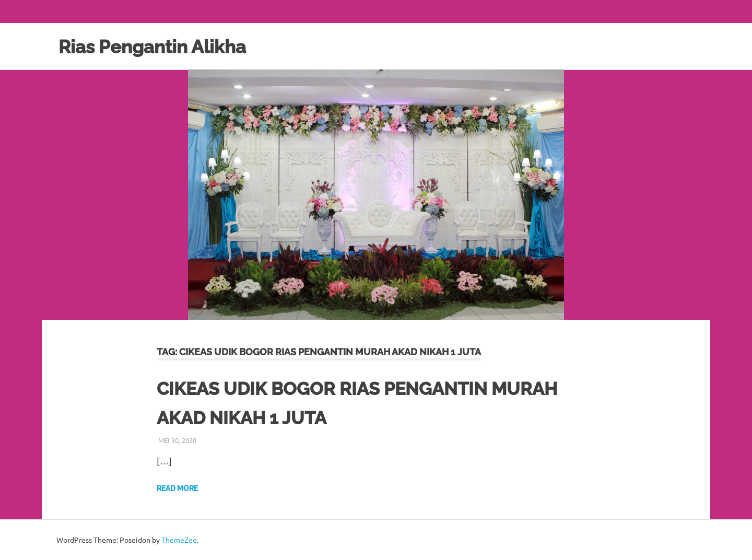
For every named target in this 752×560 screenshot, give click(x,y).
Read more (177, 488)
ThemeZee (179, 540)
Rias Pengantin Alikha (161, 46)
